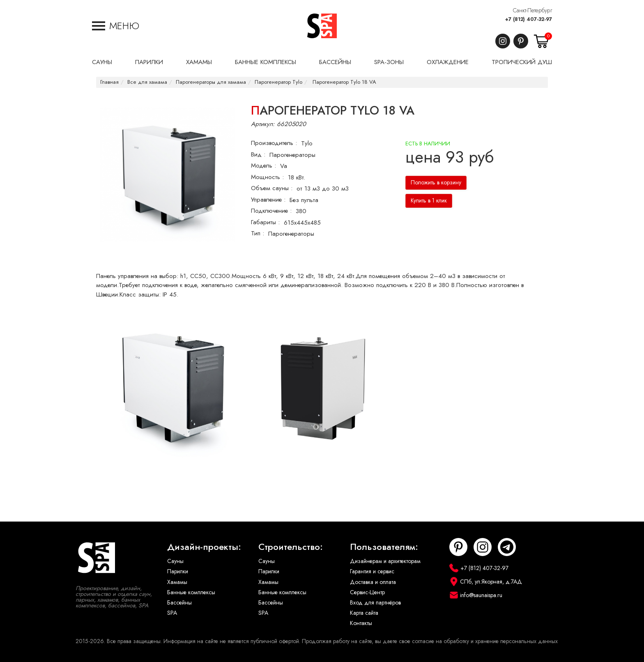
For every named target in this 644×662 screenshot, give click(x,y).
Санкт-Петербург (532, 10)
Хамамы (177, 582)
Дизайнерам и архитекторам (385, 561)
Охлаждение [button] (448, 62)
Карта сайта (364, 613)
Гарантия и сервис (372, 571)
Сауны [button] (102, 62)
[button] (116, 26)
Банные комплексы (191, 592)
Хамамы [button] (199, 62)
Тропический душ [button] (522, 62)
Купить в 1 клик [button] (429, 201)
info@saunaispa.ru (481, 595)
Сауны (175, 561)
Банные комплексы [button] (266, 62)
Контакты (361, 623)
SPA (172, 613)
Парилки (178, 571)
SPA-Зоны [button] (389, 62)
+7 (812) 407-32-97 (529, 19)
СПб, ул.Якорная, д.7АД (491, 582)
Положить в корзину (436, 183)
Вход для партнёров (375, 603)
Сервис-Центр (367, 592)
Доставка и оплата (373, 582)
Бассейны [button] (335, 62)
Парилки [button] (149, 62)
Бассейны (179, 603)
